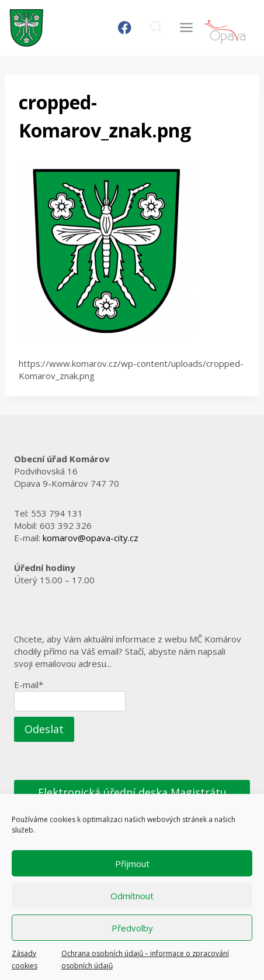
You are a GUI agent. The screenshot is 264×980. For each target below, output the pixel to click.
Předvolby (132, 928)
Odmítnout (132, 896)
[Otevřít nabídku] (186, 28)
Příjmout (132, 864)
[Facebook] (125, 28)
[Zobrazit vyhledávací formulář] (156, 28)
